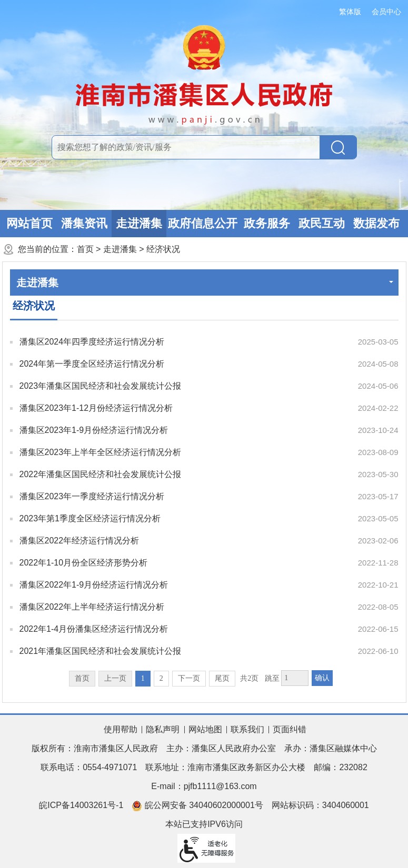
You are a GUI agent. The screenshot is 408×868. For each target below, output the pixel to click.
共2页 (249, 678)
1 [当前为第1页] (143, 678)
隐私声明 (163, 729)
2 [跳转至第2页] (161, 678)
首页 (85, 249)
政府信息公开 (203, 223)
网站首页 (29, 223)
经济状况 (163, 249)
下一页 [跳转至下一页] (189, 678)
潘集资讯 (84, 223)
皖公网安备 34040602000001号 (197, 806)
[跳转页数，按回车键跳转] (295, 678)
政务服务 (267, 223)
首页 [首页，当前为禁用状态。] (82, 678)
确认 (322, 678)
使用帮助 (121, 729)
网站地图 (205, 729)
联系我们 (247, 729)
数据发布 (376, 223)
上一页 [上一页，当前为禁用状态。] (115, 678)
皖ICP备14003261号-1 (81, 805)
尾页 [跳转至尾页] (222, 678)
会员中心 (386, 12)
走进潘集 (139, 223)
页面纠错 (290, 729)
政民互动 (322, 223)
